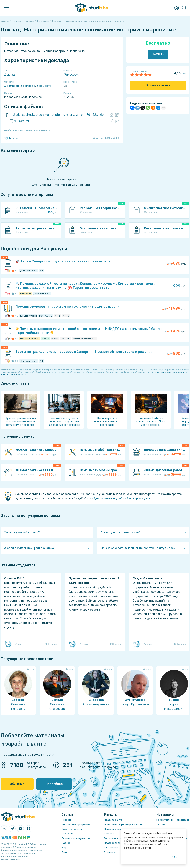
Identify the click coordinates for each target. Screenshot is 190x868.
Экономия (67, 834)
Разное (66, 843)
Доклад (10, 75)
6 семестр (44, 86)
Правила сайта (113, 820)
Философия (72, 75)
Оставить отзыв (158, 85)
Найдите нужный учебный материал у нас (121, 498)
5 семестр (28, 86)
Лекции (161, 824)
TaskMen (11, 138)
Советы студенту (72, 829)
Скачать (158, 54)
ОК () (174, 857)
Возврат (109, 834)
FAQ (64, 848)
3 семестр (12, 86)
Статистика (111, 848)
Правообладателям (116, 843)
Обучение (17, 784)
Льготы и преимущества (76, 838)
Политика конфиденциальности (123, 824)
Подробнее (54, 784)
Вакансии (110, 852)
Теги (64, 852)
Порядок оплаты (114, 829)
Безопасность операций (119, 838)
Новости (67, 820)
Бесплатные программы (76, 824)
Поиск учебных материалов (173, 820)
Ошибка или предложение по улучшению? (27, 130)
